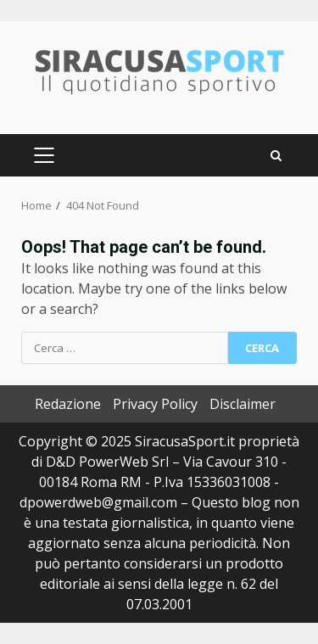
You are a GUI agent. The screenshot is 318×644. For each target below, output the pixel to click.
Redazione (68, 404)
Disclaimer (243, 404)
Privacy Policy (155, 404)
